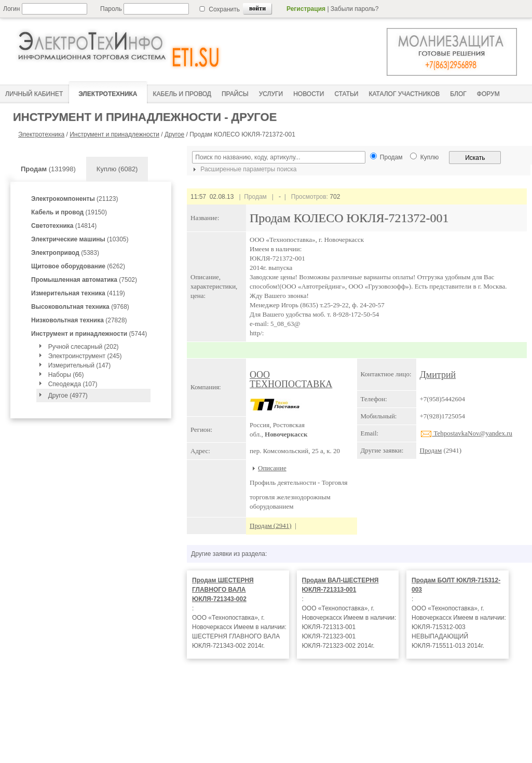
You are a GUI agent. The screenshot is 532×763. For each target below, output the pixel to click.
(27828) (79, 320)
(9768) (80, 307)
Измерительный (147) (80, 365)
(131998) (48, 169)
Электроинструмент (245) (85, 356)
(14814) (64, 226)
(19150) (69, 212)
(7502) (84, 280)
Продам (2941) (271, 526)
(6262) (78, 266)
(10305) (80, 239)
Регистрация (306, 9)
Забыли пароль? (355, 9)
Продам (431, 450)
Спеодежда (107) (73, 384)
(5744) (89, 334)
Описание (272, 468)
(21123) (74, 199)
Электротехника (41, 134)
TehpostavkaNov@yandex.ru (466, 433)
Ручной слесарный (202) (84, 347)
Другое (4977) (68, 396)
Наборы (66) (66, 375)
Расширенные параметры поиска (243, 169)
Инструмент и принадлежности (114, 134)
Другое (174, 134)
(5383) (65, 253)
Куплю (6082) (117, 169)
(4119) (78, 293)
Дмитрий (438, 375)
